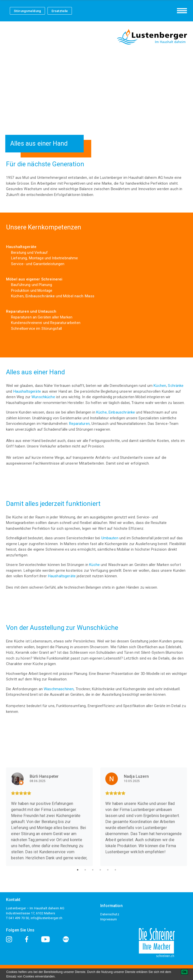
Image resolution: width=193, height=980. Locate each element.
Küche (95, 565)
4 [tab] (100, 870)
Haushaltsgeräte (27, 391)
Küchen (160, 386)
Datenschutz (110, 914)
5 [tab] (108, 870)
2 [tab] (85, 870)
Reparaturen (79, 424)
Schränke (176, 386)
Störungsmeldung (27, 11)
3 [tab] (93, 870)
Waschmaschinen (59, 689)
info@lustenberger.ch (47, 918)
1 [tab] (78, 870)
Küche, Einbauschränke (116, 412)
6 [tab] (115, 870)
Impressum (109, 919)
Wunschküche (44, 397)
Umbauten (110, 538)
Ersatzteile (60, 11)
